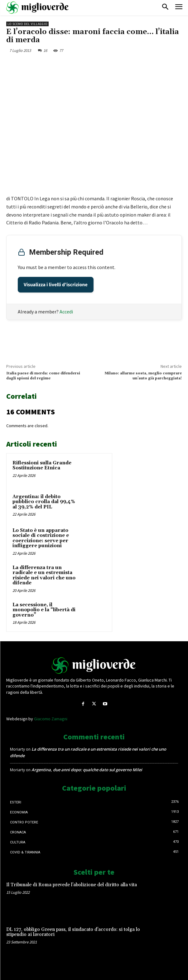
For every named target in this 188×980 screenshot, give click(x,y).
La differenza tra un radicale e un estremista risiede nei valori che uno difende (44, 575)
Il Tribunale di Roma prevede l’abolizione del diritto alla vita (72, 885)
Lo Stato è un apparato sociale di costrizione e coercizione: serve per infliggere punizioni (41, 538)
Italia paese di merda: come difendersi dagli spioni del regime (43, 376)
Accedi (66, 312)
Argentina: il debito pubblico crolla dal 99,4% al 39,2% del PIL (44, 502)
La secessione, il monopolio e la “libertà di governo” (44, 610)
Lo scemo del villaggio (27, 24)
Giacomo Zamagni (51, 719)
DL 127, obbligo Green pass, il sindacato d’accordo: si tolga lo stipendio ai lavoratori (73, 932)
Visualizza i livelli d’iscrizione (56, 285)
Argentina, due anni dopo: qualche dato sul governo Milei (87, 770)
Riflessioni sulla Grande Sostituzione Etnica (42, 466)
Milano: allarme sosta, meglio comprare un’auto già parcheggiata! (143, 376)
